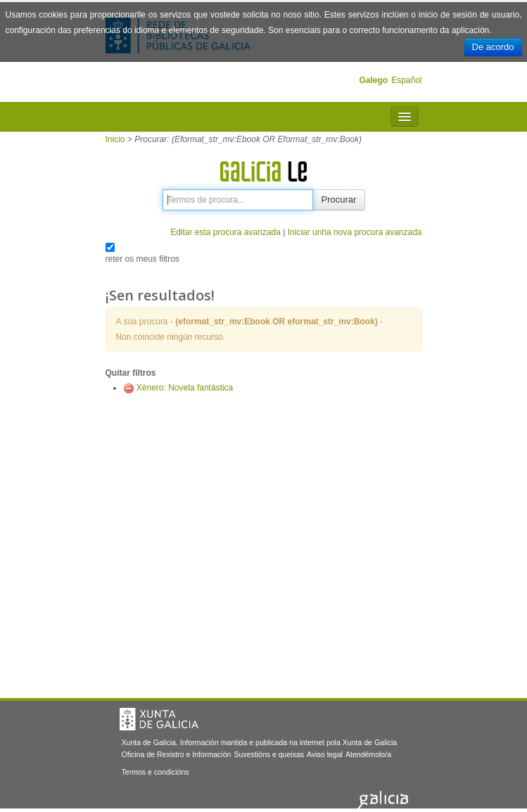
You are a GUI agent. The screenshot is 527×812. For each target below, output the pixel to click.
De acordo (493, 47)
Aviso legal (325, 754)
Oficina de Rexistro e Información (177, 754)
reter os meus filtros (142, 259)
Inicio (115, 139)
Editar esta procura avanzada (226, 232)
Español (406, 80)
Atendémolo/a (368, 754)
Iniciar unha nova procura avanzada (355, 232)
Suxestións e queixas (269, 754)
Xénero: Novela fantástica (185, 388)
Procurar (339, 199)
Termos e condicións (155, 772)
